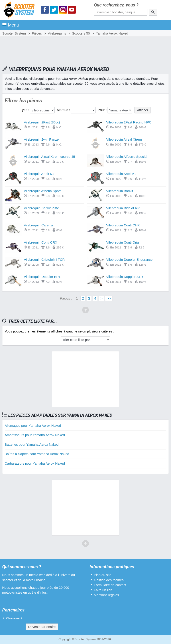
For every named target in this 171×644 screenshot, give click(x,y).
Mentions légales (106, 595)
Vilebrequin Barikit (120, 191)
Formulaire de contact (110, 585)
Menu (11, 25)
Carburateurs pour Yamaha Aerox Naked (35, 463)
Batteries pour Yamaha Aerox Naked (32, 444)
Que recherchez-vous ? (116, 5)
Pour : (103, 110)
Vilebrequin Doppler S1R (125, 277)
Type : (25, 110)
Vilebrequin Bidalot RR (123, 208)
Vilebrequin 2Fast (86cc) (42, 122)
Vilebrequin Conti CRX (41, 242)
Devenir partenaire (42, 627)
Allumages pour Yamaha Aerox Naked (33, 426)
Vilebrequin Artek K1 (39, 174)
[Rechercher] (153, 12)
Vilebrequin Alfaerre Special (127, 157)
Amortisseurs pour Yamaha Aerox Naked (35, 435)
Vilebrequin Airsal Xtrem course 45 (49, 157)
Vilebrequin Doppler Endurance (129, 259)
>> (109, 298)
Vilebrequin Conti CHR (123, 225)
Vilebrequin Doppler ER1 (42, 277)
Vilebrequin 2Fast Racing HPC (129, 122)
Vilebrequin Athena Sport (42, 191)
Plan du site (102, 575)
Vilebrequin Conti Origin (124, 242)
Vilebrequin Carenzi (38, 225)
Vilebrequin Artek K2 (121, 174)
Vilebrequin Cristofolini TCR (44, 259)
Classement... (15, 618)
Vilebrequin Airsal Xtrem (124, 139)
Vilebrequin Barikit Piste (41, 208)
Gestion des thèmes (109, 580)
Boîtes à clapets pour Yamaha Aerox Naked (37, 454)
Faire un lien (103, 590)
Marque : (64, 110)
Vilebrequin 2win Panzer (42, 139)
